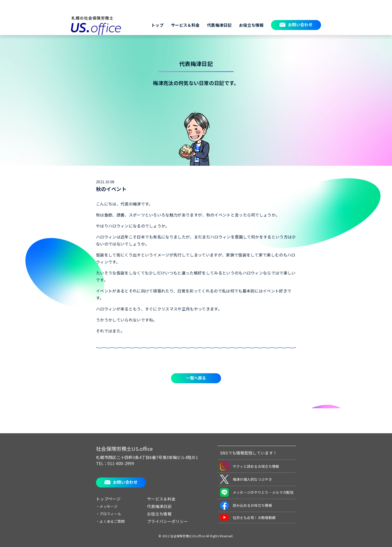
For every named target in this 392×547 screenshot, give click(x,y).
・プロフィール (108, 514)
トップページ (108, 499)
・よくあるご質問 (110, 521)
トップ (157, 25)
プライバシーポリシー (167, 521)
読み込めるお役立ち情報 (246, 505)
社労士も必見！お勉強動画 (248, 517)
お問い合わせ (300, 24)
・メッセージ (107, 506)
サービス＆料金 (185, 25)
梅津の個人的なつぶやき (246, 479)
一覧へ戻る (196, 378)
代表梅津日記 (219, 25)
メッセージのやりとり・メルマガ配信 (257, 492)
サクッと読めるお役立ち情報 (250, 466)
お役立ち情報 (251, 25)
